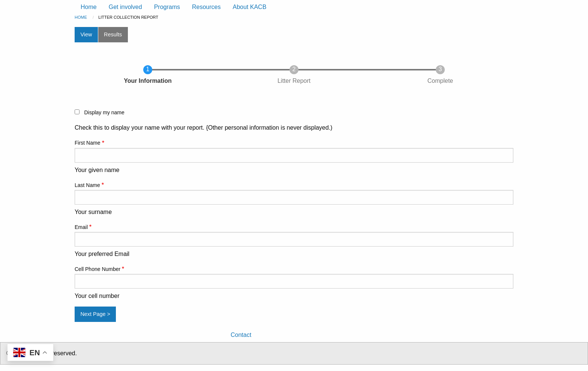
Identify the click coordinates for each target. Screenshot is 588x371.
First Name (87, 143)
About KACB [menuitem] (249, 7)
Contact (241, 335)
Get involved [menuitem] (125, 7)
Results (113, 34)
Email (81, 227)
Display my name (104, 112)
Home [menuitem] (89, 7)
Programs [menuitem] (167, 7)
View (86, 34)
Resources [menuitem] (206, 7)
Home (81, 17)
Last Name (87, 185)
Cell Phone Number (97, 269)
